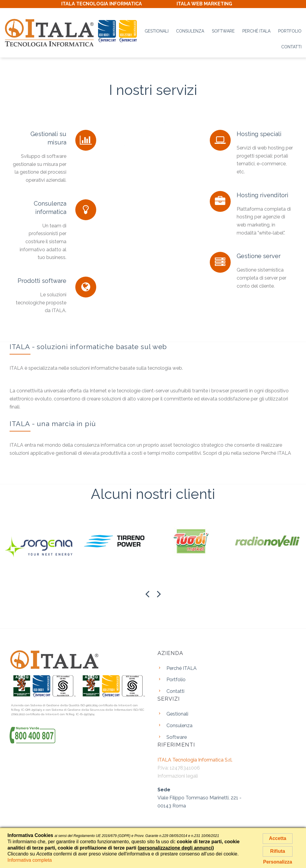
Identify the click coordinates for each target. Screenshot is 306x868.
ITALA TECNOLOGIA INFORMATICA (102, 4)
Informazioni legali (178, 776)
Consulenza (190, 31)
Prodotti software (42, 281)
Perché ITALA (256, 31)
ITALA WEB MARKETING (204, 4)
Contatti (291, 47)
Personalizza (278, 862)
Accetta (278, 838)
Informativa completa (30, 860)
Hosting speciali (259, 134)
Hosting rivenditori (263, 195)
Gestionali (157, 31)
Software (223, 31)
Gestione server (259, 256)
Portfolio (290, 31)
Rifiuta (278, 851)
